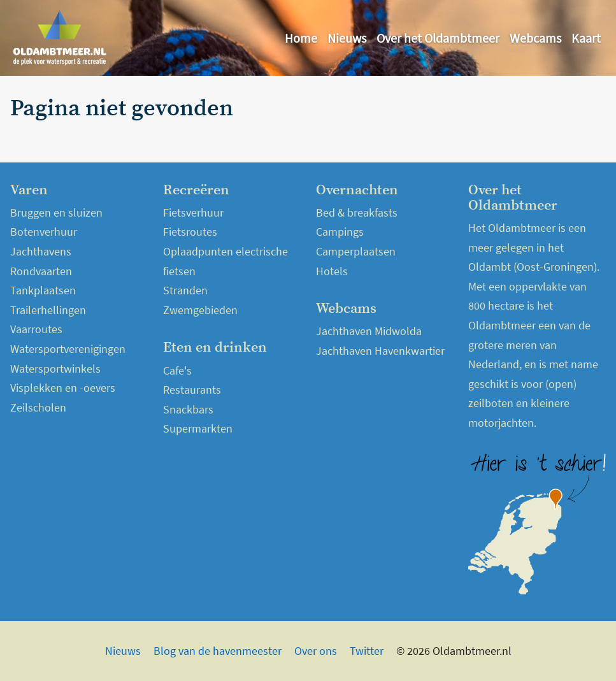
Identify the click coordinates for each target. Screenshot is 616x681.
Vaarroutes (36, 329)
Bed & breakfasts (357, 212)
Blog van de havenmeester (218, 651)
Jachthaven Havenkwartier (380, 351)
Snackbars (188, 409)
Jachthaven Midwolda (369, 331)
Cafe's (177, 370)
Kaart (586, 38)
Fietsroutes (190, 232)
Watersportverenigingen (68, 349)
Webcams (535, 38)
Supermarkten (198, 428)
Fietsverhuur (193, 212)
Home (301, 38)
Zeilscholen (38, 407)
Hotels (332, 271)
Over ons (316, 651)
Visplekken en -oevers (63, 388)
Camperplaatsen (356, 251)
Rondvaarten (41, 271)
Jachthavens (41, 251)
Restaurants (192, 390)
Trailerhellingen (48, 310)
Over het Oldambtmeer (438, 38)
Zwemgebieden (200, 310)
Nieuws (347, 38)
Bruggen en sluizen (56, 212)
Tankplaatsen (43, 290)
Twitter (367, 651)
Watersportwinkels (55, 369)
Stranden (185, 290)
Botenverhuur (44, 232)
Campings (340, 232)
